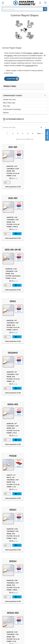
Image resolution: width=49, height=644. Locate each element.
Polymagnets (6, 571)
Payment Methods (9, 620)
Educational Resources (34, 546)
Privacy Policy (8, 608)
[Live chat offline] (47, 135)
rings (41, 53)
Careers (4, 543)
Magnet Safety (31, 543)
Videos (29, 556)
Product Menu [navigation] (10, 86)
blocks (30, 53)
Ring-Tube (6, 106)
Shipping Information (9, 591)
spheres (10, 55)
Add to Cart (40, 183)
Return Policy (8, 610)
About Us (5, 541)
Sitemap (29, 541)
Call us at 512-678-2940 (25, 514)
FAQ (3, 588)
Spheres (6, 112)
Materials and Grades (9, 566)
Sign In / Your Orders (9, 598)
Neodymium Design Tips (35, 553)
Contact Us (6, 586)
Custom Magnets (8, 561)
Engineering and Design (10, 563)
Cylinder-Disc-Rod (9, 99)
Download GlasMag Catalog (36, 568)
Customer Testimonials (10, 596)
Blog (3, 551)
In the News (6, 546)
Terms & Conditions (10, 615)
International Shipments (10, 593)
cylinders (36, 53)
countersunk (29, 65)
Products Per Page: (9, 127)
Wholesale (7, 627)
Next (40, 133)
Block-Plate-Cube (9, 103)
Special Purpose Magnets (11, 568)
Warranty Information (10, 613)
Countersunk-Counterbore (12, 109)
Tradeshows (6, 548)
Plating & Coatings (33, 548)
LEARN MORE (11, 79)
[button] (21, 119)
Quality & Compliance (10, 618)
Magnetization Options (34, 551)
